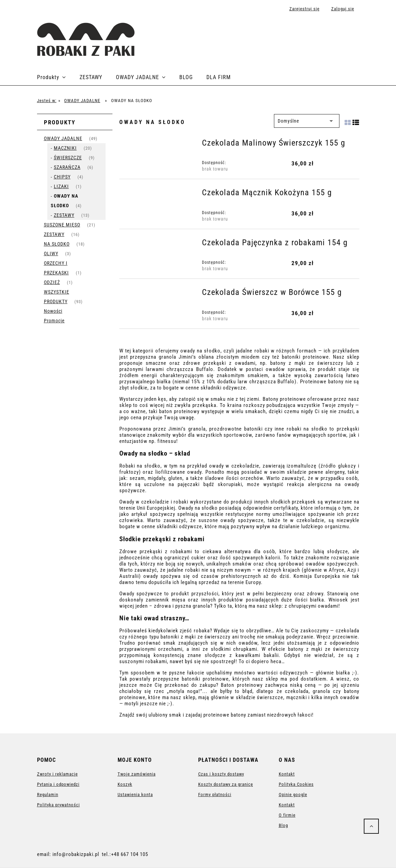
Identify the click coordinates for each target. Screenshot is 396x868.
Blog (283, 825)
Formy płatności (215, 795)
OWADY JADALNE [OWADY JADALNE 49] (63, 138)
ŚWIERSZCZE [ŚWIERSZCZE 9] (68, 158)
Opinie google (293, 795)
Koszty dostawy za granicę (226, 784)
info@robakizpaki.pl (76, 854)
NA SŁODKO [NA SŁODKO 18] (57, 244)
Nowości (53, 311)
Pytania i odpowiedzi (58, 784)
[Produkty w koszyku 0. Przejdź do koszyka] (352, 32)
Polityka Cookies (296, 784)
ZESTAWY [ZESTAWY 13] (64, 215)
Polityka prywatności (58, 805)
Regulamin (48, 795)
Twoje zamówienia (137, 774)
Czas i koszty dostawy (221, 774)
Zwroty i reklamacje (57, 774)
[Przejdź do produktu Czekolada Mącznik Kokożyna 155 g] (160, 195)
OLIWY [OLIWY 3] (51, 253)
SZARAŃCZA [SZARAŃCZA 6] (67, 167)
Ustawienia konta (135, 795)
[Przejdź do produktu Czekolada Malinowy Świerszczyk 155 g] (160, 145)
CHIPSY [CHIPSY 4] (62, 177)
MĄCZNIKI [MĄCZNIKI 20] (65, 148)
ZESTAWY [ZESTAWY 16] (54, 234)
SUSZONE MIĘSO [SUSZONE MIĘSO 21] (62, 225)
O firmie (287, 815)
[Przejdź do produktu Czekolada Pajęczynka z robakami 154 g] (160, 245)
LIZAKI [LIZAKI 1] (61, 186)
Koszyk (125, 784)
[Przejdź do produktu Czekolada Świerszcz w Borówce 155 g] (160, 294)
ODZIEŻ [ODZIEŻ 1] (52, 282)
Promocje (54, 321)
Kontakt (287, 774)
